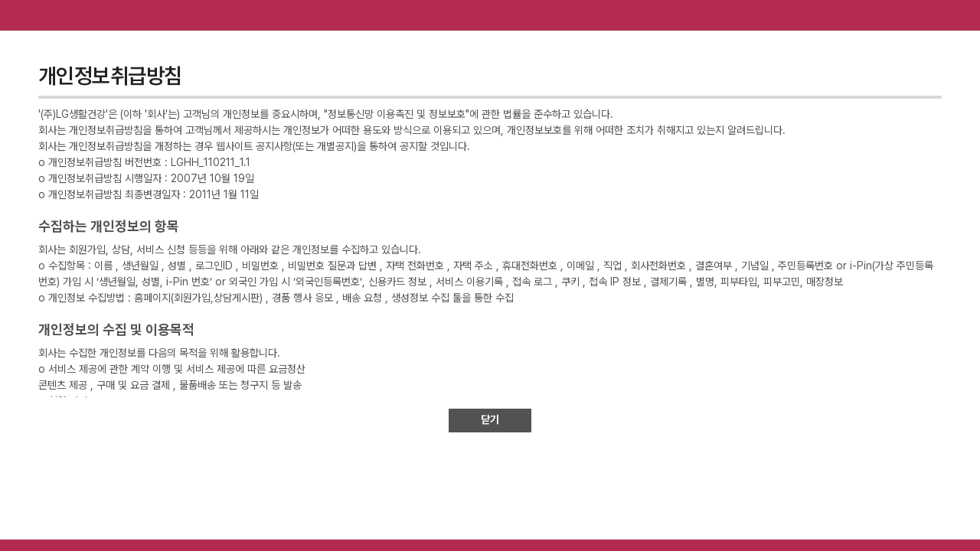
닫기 (490, 419)
